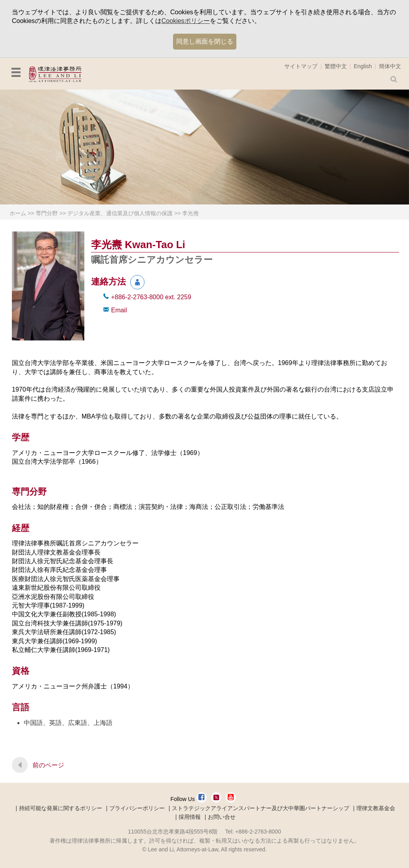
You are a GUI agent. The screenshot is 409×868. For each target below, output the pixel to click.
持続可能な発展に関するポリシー (61, 808)
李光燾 (190, 213)
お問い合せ (222, 817)
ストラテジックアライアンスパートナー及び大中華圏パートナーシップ (261, 808)
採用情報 (190, 817)
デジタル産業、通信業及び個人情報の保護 (120, 213)
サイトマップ (301, 66)
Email (119, 310)
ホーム (18, 213)
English (363, 66)
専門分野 (47, 213)
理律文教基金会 (376, 808)
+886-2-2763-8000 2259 (151, 297)
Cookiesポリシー (186, 21)
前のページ (48, 765)
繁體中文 (336, 66)
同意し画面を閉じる (205, 41)
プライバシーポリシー (137, 808)
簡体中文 (390, 66)
